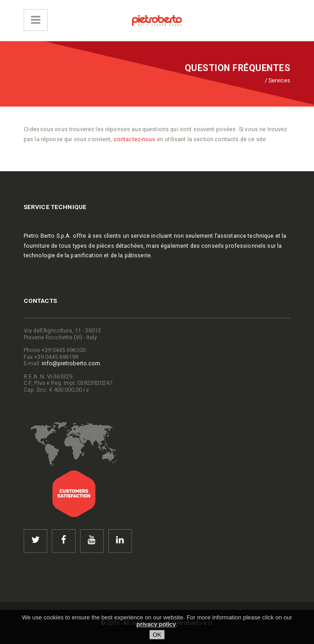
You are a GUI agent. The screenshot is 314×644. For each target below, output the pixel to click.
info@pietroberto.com (71, 363)
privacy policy (156, 624)
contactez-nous (135, 139)
